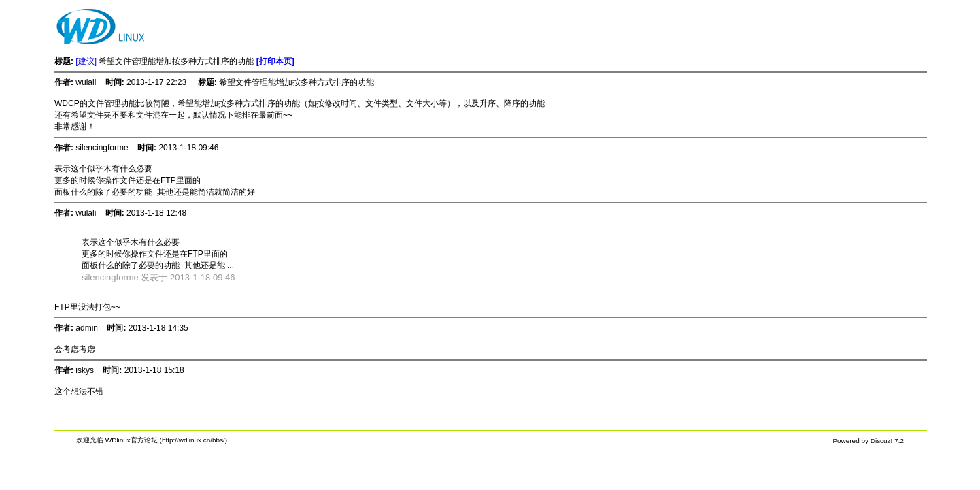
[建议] (86, 61)
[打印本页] (275, 61)
